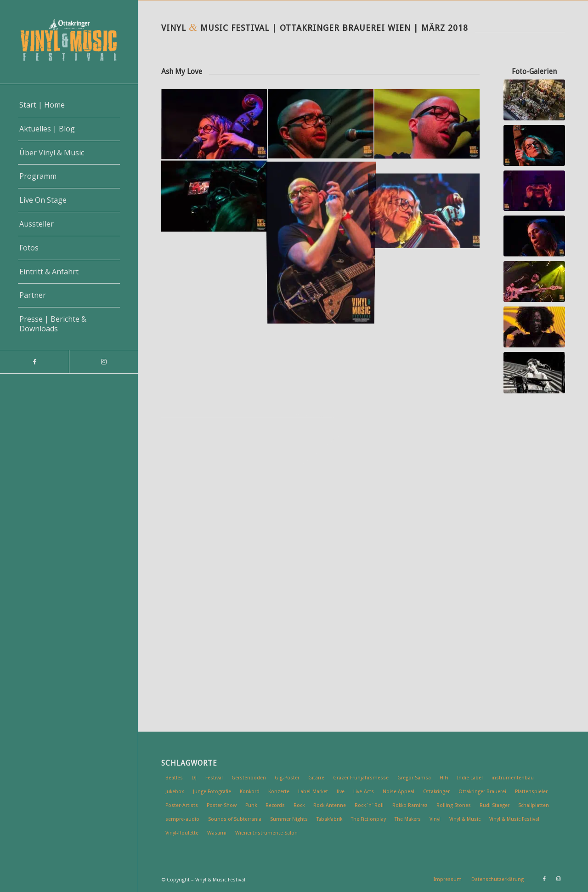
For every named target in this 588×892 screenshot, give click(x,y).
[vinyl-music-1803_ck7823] (534, 373)
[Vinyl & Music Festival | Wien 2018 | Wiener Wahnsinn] (534, 281)
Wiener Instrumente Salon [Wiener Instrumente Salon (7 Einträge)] (266, 833)
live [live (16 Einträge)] (341, 792)
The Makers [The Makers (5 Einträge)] (408, 819)
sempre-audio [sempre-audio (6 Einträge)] (182, 819)
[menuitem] (69, 105)
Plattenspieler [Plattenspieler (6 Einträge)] (531, 792)
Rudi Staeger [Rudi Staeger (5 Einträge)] (495, 805)
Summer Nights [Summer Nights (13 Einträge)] (289, 819)
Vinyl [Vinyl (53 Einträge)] (435, 819)
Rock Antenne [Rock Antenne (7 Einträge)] (330, 805)
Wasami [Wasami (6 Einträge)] (217, 833)
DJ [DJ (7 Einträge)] (194, 778)
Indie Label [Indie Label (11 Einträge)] (470, 778)
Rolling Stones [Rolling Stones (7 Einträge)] (454, 805)
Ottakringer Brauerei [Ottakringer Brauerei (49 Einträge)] (482, 792)
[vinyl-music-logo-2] (69, 42)
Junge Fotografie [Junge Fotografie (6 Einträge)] (212, 792)
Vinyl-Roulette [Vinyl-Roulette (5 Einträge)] (182, 833)
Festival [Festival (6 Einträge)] (214, 778)
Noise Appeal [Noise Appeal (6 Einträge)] (399, 792)
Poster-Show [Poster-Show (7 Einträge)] (222, 805)
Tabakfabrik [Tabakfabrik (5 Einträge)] (329, 819)
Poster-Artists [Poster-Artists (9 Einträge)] (182, 805)
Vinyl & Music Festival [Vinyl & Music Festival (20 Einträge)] (514, 819)
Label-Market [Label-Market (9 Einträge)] (313, 792)
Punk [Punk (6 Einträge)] (251, 805)
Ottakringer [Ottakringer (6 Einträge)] (436, 792)
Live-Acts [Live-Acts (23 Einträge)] (364, 792)
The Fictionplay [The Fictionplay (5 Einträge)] (368, 819)
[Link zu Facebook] (34, 362)
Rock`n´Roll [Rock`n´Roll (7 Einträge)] (369, 805)
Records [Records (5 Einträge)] (275, 805)
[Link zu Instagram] (103, 362)
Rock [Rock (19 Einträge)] (299, 805)
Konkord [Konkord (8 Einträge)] (250, 792)
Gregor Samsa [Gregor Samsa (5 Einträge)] (414, 778)
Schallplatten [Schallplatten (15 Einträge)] (534, 805)
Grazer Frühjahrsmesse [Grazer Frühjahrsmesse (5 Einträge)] (361, 778)
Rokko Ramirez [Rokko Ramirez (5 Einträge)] (410, 805)
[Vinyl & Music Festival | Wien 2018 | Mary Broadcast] (534, 236)
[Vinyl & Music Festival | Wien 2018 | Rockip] (534, 191)
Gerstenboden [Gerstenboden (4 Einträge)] (249, 778)
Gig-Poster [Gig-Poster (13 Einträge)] (287, 778)
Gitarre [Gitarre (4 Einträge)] (316, 778)
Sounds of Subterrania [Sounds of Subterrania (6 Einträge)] (235, 819)
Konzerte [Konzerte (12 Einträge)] (279, 792)
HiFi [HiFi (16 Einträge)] (444, 778)
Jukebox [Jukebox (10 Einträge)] (175, 792)
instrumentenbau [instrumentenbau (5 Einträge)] (513, 778)
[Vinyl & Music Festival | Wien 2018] (534, 100)
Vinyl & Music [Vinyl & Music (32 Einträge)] (465, 819)
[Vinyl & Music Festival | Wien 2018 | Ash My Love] (534, 145)
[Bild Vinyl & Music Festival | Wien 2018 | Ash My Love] (215, 125)
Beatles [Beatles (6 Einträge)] (174, 778)
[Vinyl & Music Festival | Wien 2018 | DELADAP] (534, 327)
